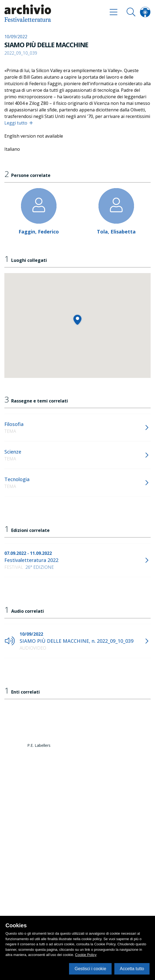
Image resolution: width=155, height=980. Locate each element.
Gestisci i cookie (90, 969)
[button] (77, 320)
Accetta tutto (132, 969)
